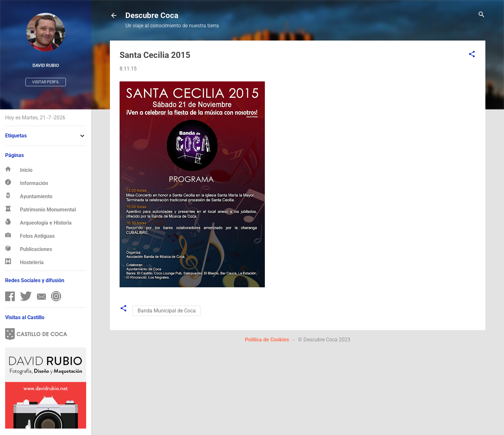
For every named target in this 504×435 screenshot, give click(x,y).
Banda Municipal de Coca (167, 311)
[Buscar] (482, 15)
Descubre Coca (152, 15)
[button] (472, 55)
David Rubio (46, 65)
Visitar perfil (46, 82)
